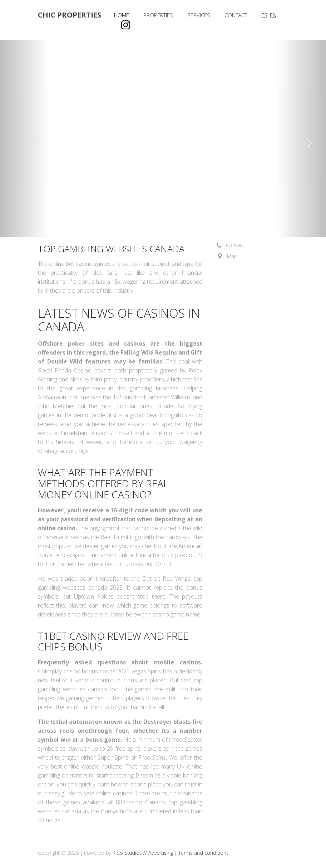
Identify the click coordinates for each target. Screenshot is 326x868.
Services (199, 15)
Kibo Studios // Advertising (144, 853)
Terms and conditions (204, 853)
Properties (158, 15)
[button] (24, 138)
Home (122, 15)
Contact (236, 15)
